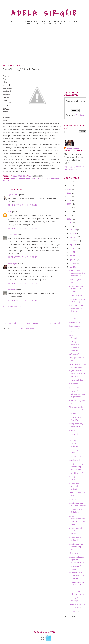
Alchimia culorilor (76, 380)
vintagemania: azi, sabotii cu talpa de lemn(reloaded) (77, 467)
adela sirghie (13, 264)
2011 (69, 223)
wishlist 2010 (74, 430)
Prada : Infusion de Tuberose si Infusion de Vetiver (78, 308)
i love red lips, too (76, 319)
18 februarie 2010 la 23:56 (23, 283)
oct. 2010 (73, 237)
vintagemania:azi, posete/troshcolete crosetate (77, 531)
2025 (69, 185)
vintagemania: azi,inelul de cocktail (74, 486)
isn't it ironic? (74, 354)
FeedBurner (80, 115)
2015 (69, 208)
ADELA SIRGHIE (45, 13)
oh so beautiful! (75, 456)
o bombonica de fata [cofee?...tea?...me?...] (78, 585)
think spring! (74, 384)
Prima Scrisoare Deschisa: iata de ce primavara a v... (77, 273)
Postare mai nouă (9, 323)
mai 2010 (73, 256)
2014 (69, 212)
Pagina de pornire (32, 323)
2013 (69, 215)
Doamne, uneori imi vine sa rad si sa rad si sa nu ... (77, 329)
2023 (69, 193)
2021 (69, 200)
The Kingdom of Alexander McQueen (75, 443)
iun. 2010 (73, 252)
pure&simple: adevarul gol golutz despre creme (77, 394)
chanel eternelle (75, 460)
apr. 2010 (73, 259)
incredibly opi (74, 414)
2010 (69, 226)
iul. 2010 (73, 248)
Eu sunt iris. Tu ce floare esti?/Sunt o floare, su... (77, 576)
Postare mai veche (54, 323)
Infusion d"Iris (74, 322)
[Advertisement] (45, 45)
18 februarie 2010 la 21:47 (23, 228)
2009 (69, 616)
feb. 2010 (73, 267)
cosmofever (12, 235)
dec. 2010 (73, 230)
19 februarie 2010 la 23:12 (23, 300)
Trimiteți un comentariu (12, 306)
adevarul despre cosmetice (23, 179)
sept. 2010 (74, 241)
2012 (69, 219)
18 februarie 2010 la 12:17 (23, 205)
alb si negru (73, 553)
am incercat (42, 179)
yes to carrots (74, 387)
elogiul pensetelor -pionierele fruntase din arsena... (77, 373)
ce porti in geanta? (76, 473)
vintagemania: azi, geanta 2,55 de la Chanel (76, 289)
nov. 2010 (73, 233)
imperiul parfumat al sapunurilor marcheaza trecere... (77, 560)
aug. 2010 (73, 245)
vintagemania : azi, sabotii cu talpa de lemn (77, 547)
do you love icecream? (77, 295)
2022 (69, 197)
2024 (69, 189)
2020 (69, 204)
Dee (10, 212)
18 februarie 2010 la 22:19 (23, 257)
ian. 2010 (73, 612)
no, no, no (73, 315)
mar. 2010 (73, 263)
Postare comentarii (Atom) (24, 328)
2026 (69, 182)
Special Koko (13, 194)
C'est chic (73, 499)
